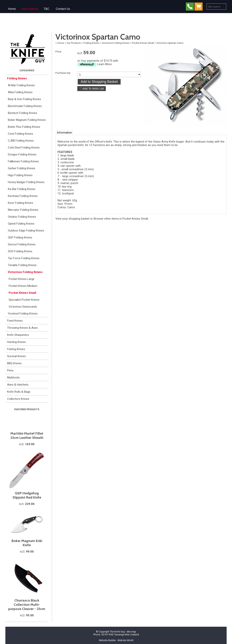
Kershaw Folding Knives (23, 196)
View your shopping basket (72, 219)
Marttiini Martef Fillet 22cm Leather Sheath (27, 436)
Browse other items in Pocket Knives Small (121, 219)
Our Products (30, 9)
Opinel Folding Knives (21, 224)
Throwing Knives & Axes (22, 328)
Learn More (105, 64)
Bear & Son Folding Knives (24, 99)
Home (12, 9)
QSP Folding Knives (20, 237)
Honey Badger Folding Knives (26, 182)
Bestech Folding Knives (23, 113)
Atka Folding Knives (20, 92)
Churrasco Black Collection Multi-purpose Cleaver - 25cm (27, 605)
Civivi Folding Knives (20, 134)
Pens (10, 370)
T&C (46, 9)
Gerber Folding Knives (22, 168)
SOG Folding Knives (20, 251)
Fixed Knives (15, 321)
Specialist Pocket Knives (24, 300)
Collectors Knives (18, 399)
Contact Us (63, 9)
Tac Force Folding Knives (24, 258)
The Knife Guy (117, 632)
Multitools (13, 378)
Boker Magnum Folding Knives (27, 120)
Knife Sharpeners (18, 335)
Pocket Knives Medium (23, 286)
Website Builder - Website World (116, 640)
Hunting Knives (16, 342)
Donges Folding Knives (22, 154)
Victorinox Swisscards (23, 307)
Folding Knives (17, 78)
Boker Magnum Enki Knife (27, 543)
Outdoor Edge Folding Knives (26, 231)
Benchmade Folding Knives (25, 106)
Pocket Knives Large (22, 279)
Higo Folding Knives (20, 175)
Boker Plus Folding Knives (24, 127)
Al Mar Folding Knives (21, 85)
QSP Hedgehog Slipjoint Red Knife (27, 495)
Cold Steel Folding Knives (24, 148)
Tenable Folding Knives (22, 265)
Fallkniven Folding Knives (23, 161)
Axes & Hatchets (18, 385)
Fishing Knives (16, 349)
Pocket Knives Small (22, 293)
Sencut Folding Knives (22, 244)
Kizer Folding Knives (20, 203)
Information (64, 133)
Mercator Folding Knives (23, 210)
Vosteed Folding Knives (23, 314)
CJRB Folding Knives (21, 141)
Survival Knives (16, 356)
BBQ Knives (14, 363)
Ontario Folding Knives (22, 217)
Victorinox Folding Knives (25, 272)
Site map (131, 632)
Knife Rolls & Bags (19, 392)
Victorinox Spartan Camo (170, 43)
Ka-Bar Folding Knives (22, 189)
